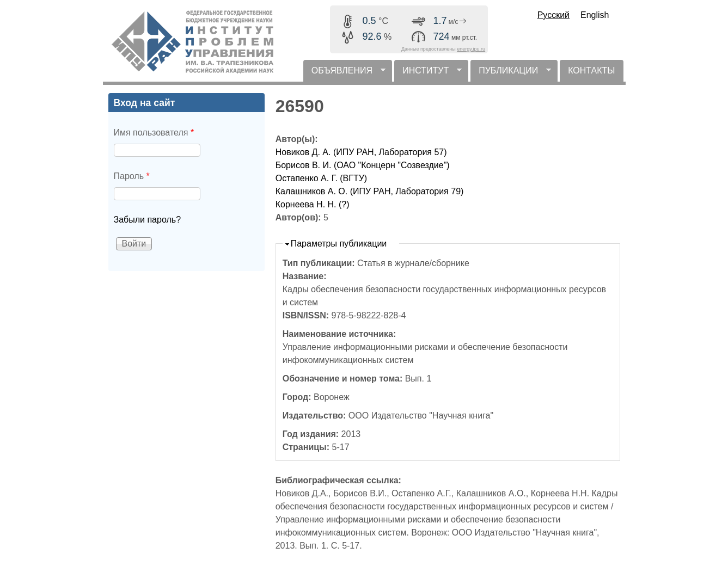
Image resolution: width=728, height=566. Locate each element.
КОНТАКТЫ (591, 70)
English (595, 15)
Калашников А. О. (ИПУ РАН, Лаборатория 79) (370, 191)
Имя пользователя (154, 133)
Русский (553, 15)
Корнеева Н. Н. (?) (313, 204)
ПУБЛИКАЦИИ (511, 74)
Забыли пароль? (148, 220)
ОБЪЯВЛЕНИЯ (344, 74)
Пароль (132, 176)
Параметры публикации (339, 244)
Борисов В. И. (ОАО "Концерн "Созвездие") (363, 165)
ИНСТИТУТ (428, 74)
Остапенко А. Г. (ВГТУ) (322, 178)
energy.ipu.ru (471, 49)
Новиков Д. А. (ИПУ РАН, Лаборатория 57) (361, 152)
